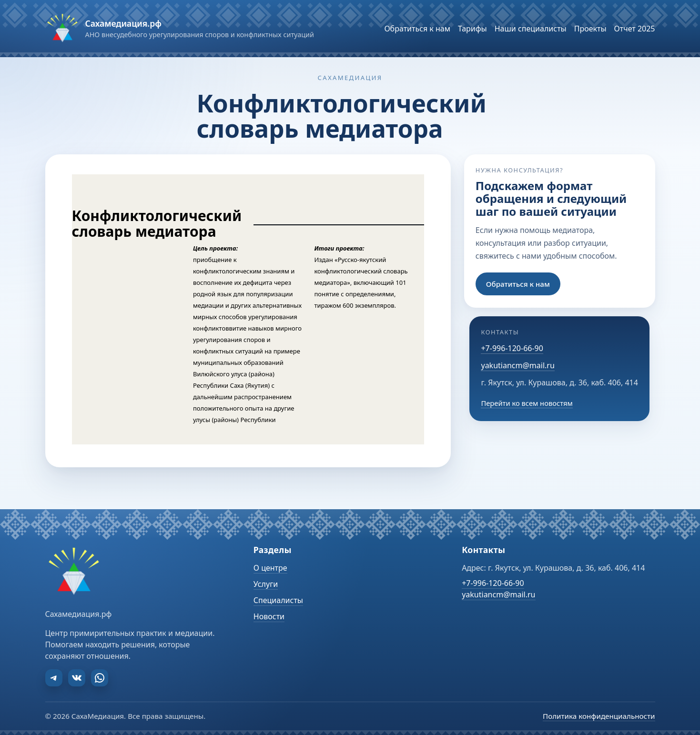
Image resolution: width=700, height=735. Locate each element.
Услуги (266, 584)
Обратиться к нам (518, 284)
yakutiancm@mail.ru (517, 365)
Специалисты (278, 600)
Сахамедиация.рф (123, 23)
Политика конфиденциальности (599, 716)
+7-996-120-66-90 (512, 348)
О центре (270, 568)
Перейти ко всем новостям (527, 403)
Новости (269, 616)
